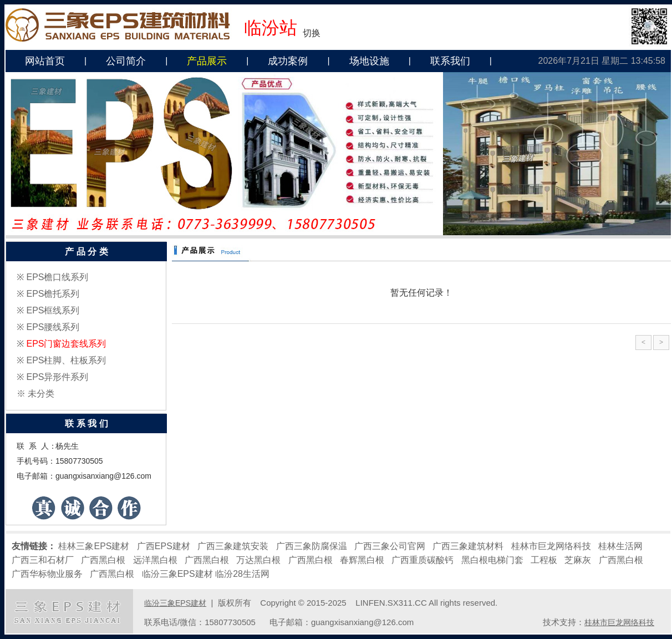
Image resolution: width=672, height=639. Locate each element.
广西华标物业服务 (47, 574)
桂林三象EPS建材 (94, 546)
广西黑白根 (103, 560)
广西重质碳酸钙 (422, 560)
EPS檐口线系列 (57, 277)
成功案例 (288, 61)
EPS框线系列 (53, 310)
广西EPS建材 (164, 546)
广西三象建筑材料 (468, 546)
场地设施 (369, 61)
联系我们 (450, 61)
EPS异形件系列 (57, 377)
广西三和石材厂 (43, 560)
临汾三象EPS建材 (177, 574)
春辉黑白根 (362, 560)
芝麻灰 (578, 560)
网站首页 (45, 61)
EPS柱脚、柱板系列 (66, 360)
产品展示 (207, 61)
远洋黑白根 (155, 560)
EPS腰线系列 (53, 327)
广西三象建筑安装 (233, 546)
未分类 (41, 394)
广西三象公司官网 (390, 546)
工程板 (544, 560)
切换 (312, 33)
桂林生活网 (620, 546)
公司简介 (126, 61)
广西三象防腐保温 (312, 546)
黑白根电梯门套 (492, 560)
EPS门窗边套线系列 (66, 344)
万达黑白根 (258, 560)
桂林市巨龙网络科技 (551, 546)
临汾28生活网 (242, 574)
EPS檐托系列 (53, 294)
